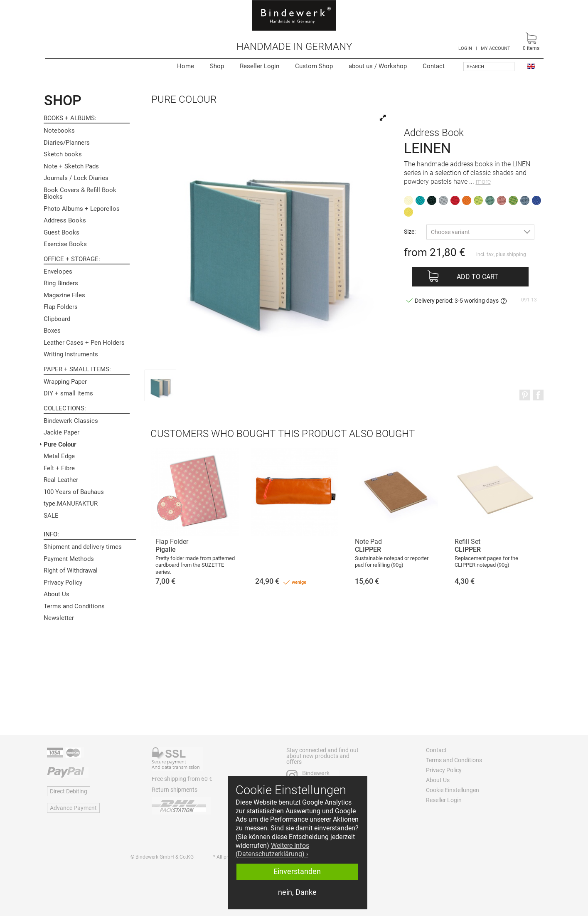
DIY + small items (68, 393)
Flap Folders (61, 307)
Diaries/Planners (67, 143)
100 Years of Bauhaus (74, 492)
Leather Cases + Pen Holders (84, 343)
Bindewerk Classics (71, 421)
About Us (57, 594)
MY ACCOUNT (496, 48)
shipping (516, 254)
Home (186, 66)
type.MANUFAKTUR (71, 504)
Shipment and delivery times (83, 547)
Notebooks (59, 131)
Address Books (65, 220)
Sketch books (63, 154)
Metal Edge (59, 456)
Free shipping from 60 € (182, 779)
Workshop (378, 66)
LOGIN (465, 48)
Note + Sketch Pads (71, 166)
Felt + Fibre (59, 468)
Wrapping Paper (65, 382)
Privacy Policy (63, 583)
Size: (410, 231)
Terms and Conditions (74, 606)
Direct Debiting (69, 791)
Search (475, 67)
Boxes (52, 331)
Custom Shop (314, 66)
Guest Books (62, 232)
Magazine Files (64, 295)
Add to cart (477, 277)
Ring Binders (61, 283)
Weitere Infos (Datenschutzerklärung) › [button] (272, 850)
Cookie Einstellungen (453, 790)
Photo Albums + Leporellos (82, 209)
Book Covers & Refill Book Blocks (80, 194)
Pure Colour (60, 444)
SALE (51, 516)
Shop (217, 66)
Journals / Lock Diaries (76, 178)
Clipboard (57, 319)
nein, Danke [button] (297, 892)
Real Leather (61, 480)
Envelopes (58, 272)
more (483, 181)
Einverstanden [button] (297, 872)
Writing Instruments (71, 354)
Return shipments (175, 790)
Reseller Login (260, 66)
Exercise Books (65, 244)
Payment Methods (69, 559)
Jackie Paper (62, 432)
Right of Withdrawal (71, 570)
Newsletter (59, 618)
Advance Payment (73, 808)
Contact (434, 66)
